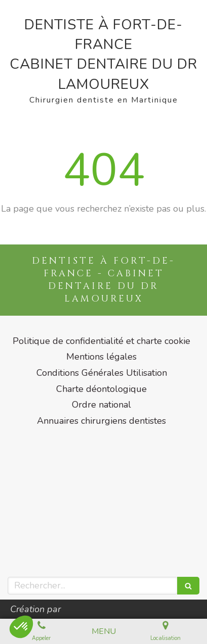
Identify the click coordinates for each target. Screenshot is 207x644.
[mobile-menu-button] (104, 632)
